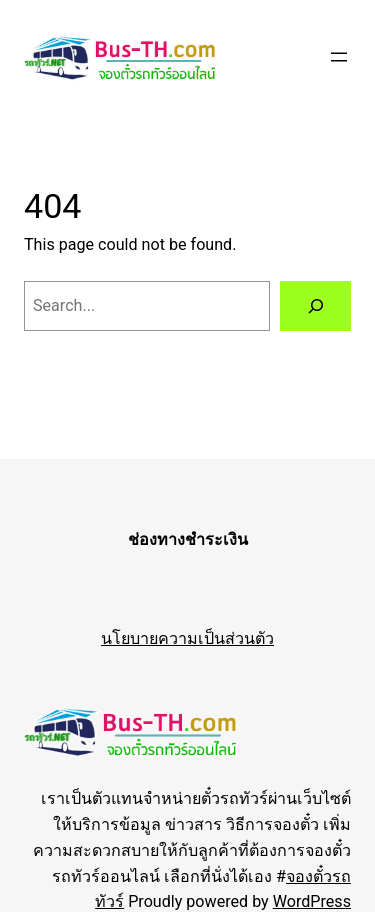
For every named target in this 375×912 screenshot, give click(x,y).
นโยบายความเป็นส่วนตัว (187, 638)
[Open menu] (339, 57)
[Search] (315, 306)
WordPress (312, 901)
